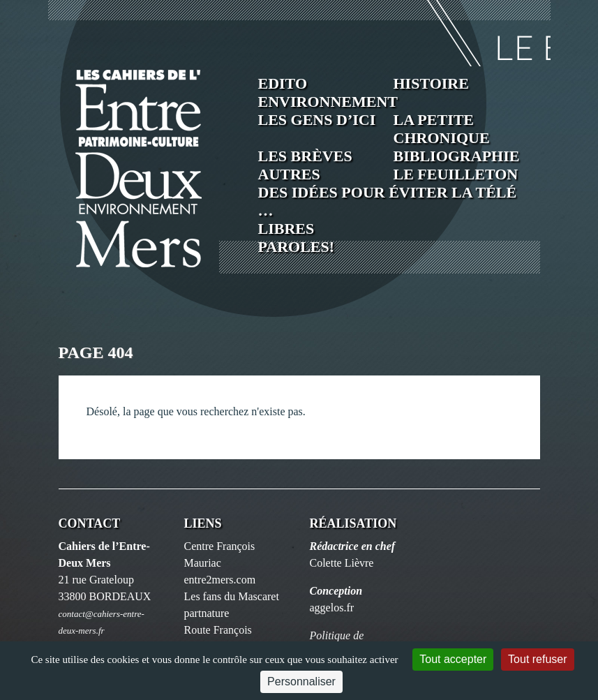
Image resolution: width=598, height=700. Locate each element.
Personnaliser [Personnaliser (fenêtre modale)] (301, 682)
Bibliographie (457, 156)
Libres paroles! (297, 238)
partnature (207, 613)
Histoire (431, 83)
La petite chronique (442, 129)
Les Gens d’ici (317, 120)
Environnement (328, 102)
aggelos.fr (332, 608)
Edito (283, 83)
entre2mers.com (220, 580)
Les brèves (305, 156)
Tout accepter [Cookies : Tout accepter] (453, 659)
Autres (289, 174)
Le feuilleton (456, 174)
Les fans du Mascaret (232, 596)
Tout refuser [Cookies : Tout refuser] (537, 659)
